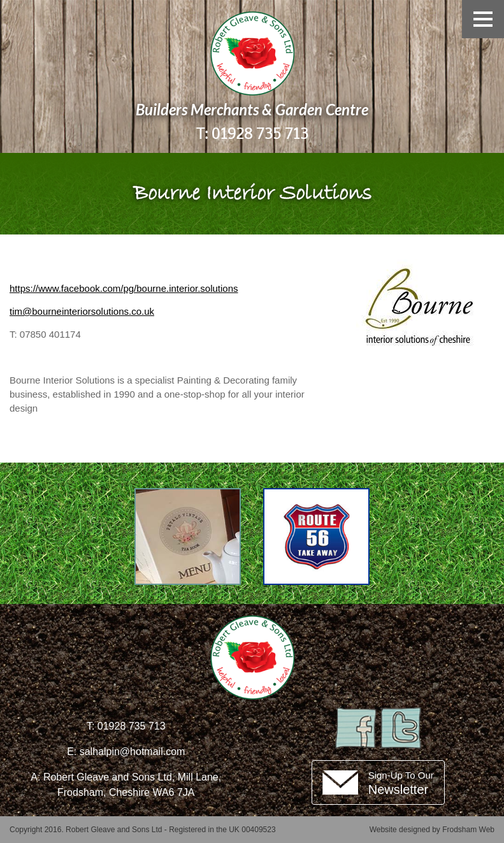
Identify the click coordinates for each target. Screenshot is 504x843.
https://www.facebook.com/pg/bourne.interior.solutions (124, 288)
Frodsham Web (468, 830)
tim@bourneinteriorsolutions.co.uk (82, 311)
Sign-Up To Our (401, 783)
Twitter (400, 728)
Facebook (356, 728)
